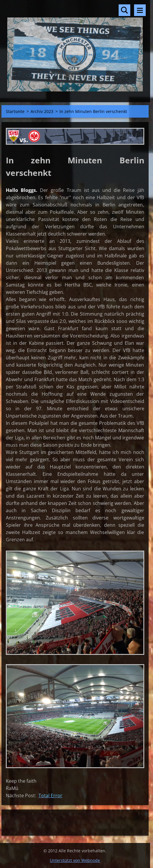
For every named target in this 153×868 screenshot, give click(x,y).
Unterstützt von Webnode (75, 860)
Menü (140, 10)
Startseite (15, 111)
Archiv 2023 (42, 111)
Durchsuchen (124, 10)
